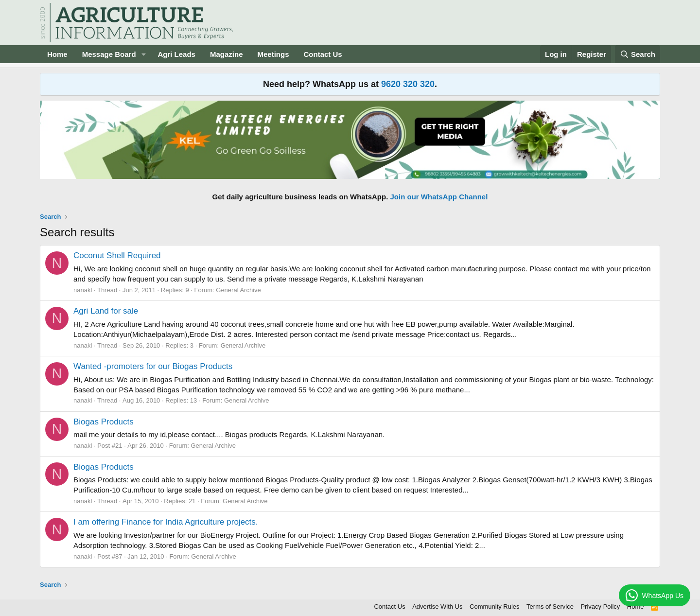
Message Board (109, 54)
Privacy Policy (600, 607)
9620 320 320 (408, 84)
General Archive (238, 290)
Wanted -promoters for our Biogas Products (153, 366)
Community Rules (495, 607)
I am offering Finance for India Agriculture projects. (166, 522)
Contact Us (323, 54)
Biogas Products (104, 422)
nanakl (83, 290)
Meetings (273, 54)
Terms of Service (550, 607)
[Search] (638, 54)
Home (57, 54)
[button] (143, 54)
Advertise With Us (437, 607)
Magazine (227, 54)
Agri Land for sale (106, 311)
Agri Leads (176, 54)
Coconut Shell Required (117, 255)
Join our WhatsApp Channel (439, 197)
